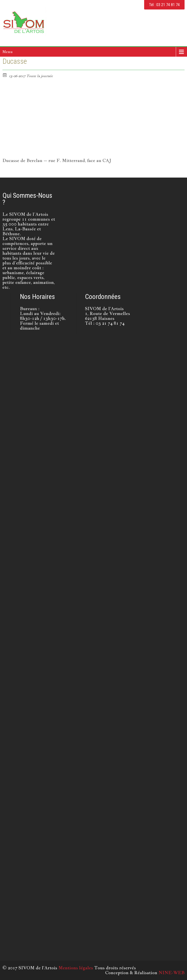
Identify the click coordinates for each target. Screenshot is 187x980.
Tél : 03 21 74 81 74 (164, 5)
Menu (8, 52)
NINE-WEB (172, 973)
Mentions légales (76, 968)
